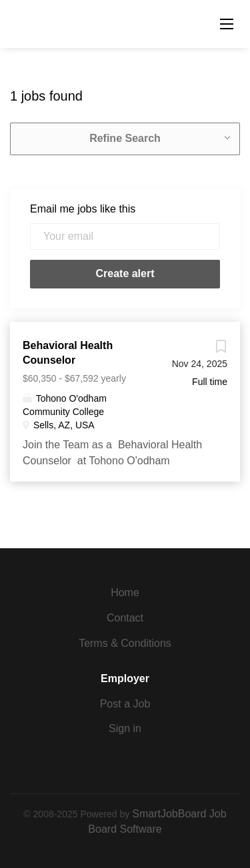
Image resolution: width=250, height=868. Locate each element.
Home (125, 593)
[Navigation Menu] (227, 24)
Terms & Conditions (125, 643)
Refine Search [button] (125, 138)
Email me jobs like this (83, 209)
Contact (125, 618)
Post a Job (125, 704)
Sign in (125, 728)
